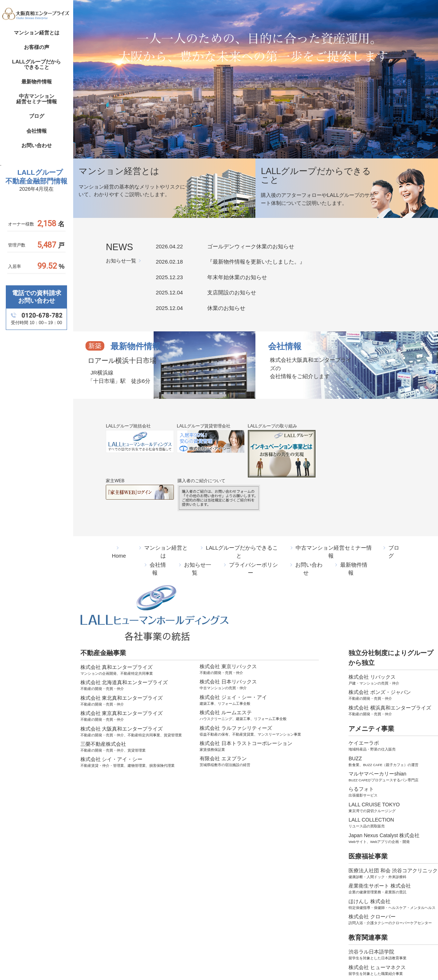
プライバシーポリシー (253, 555)
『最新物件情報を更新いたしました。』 (256, 262)
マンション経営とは (37, 33)
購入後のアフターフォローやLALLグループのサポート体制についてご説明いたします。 (316, 204)
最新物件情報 (37, 82)
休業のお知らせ (226, 308)
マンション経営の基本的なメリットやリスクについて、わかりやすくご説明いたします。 (136, 195)
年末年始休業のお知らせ (237, 277)
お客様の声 (37, 47)
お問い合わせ (37, 146)
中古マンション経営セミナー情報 (37, 99)
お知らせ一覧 (121, 261)
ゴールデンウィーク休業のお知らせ (251, 246)
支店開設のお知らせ (232, 292)
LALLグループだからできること (36, 65)
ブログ (37, 117)
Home (120, 547)
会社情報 (37, 131)
